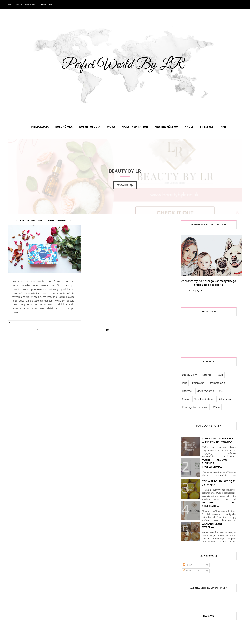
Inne (185, 383)
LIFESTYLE (207, 127)
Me (221, 391)
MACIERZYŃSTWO (166, 127)
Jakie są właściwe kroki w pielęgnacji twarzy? (218, 440)
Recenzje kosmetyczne (195, 407)
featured (207, 375)
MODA (111, 127)
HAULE (189, 127)
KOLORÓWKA (64, 127)
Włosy (217, 407)
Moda (185, 399)
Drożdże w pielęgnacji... (218, 504)
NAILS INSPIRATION (135, 127)
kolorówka (198, 383)
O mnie (9, 4)
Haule (220, 375)
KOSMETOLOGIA (90, 127)
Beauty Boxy (189, 375)
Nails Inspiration (203, 399)
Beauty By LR (195, 291)
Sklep (19, 4)
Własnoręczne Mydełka (212, 525)
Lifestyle (187, 391)
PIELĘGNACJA (40, 127)
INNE (223, 127)
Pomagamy (47, 4)
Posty (187, 565)
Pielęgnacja (224, 399)
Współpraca (32, 4)
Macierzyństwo (205, 391)
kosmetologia (217, 383)
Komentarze (191, 571)
